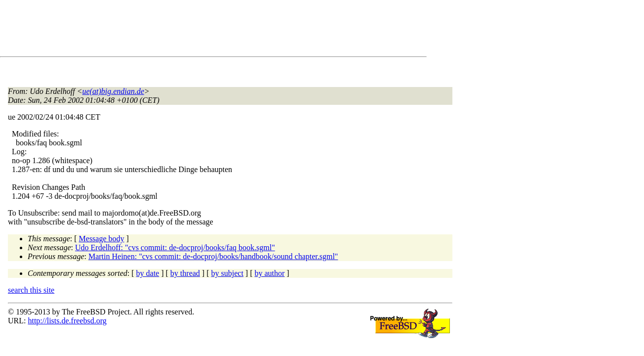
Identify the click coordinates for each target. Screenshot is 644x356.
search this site (31, 290)
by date (148, 273)
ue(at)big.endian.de (113, 91)
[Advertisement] (188, 30)
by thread (185, 273)
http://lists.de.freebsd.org (67, 321)
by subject (227, 273)
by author (269, 273)
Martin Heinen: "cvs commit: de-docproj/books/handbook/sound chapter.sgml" (213, 256)
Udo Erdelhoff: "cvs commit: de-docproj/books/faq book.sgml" (175, 247)
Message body (102, 239)
